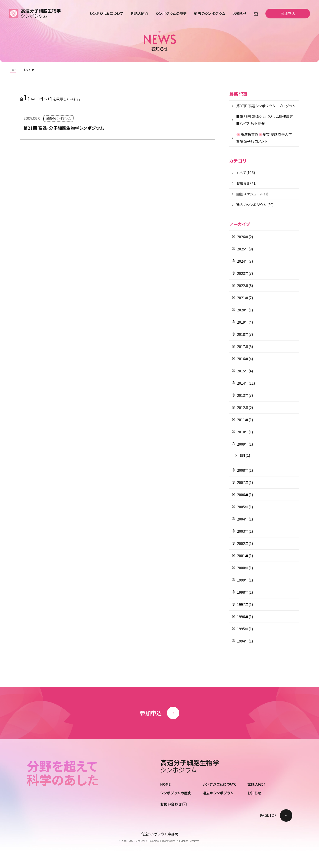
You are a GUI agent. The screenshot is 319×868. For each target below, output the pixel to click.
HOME (165, 784)
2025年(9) (245, 249)
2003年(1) (245, 531)
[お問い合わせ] (256, 14)
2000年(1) (245, 568)
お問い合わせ (173, 804)
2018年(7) (245, 334)
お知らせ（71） (247, 183)
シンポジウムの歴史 (171, 13)
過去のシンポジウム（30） (255, 205)
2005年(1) (245, 507)
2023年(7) (245, 273)
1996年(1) (245, 617)
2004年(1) (245, 519)
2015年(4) (245, 371)
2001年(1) (245, 556)
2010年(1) (245, 432)
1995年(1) (245, 629)
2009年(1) (245, 444)
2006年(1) (245, 495)
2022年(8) (245, 286)
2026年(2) (245, 237)
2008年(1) (245, 470)
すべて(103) (246, 173)
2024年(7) (245, 261)
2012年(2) (245, 407)
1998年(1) (245, 592)
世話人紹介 (139, 13)
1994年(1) (245, 641)
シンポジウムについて (106, 13)
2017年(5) (245, 347)
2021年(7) (245, 298)
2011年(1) (245, 420)
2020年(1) (245, 310)
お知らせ (239, 13)
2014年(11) (246, 383)
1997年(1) (245, 604)
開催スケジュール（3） (253, 194)
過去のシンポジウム (210, 13)
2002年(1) (245, 543)
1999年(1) (245, 580)
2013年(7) (245, 395)
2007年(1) (245, 482)
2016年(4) (245, 359)
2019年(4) (245, 322)
